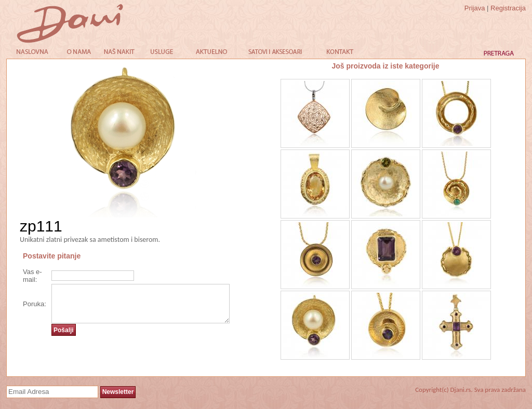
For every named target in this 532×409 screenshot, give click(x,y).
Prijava (475, 8)
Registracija (508, 8)
